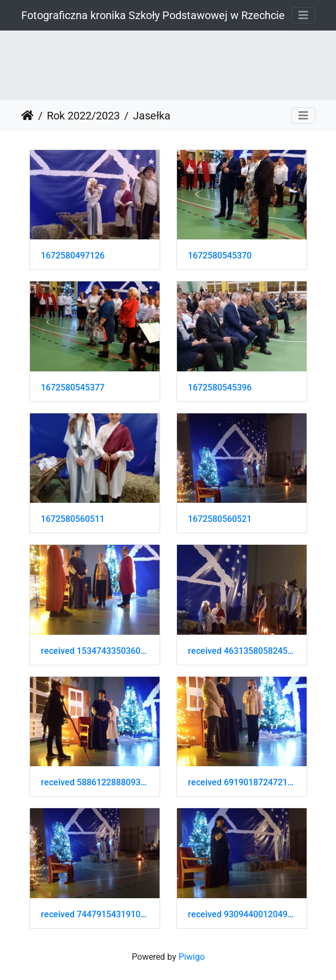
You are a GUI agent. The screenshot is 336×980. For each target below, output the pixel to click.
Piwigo (192, 957)
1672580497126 (73, 255)
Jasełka (152, 116)
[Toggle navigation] (303, 15)
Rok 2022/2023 (83, 116)
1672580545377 (73, 387)
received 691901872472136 (242, 782)
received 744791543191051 (95, 914)
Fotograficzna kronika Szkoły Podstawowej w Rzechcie (153, 15)
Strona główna (28, 116)
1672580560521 (220, 519)
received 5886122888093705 (95, 782)
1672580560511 (73, 519)
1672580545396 (220, 387)
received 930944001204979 (242, 914)
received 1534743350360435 (95, 651)
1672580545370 (220, 255)
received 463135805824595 (242, 651)
